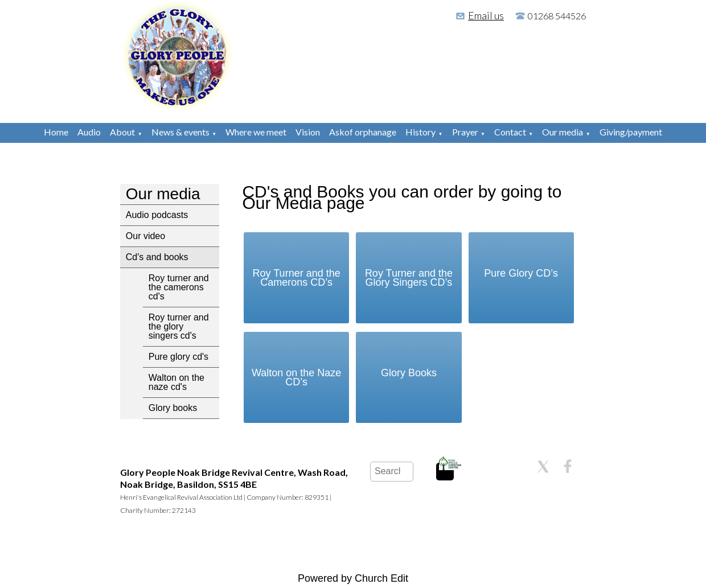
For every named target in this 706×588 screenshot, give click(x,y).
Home (56, 132)
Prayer (465, 132)
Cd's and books (157, 257)
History (420, 132)
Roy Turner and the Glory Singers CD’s (409, 278)
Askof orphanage (363, 132)
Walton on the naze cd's (176, 382)
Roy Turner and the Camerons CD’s (297, 278)
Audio (89, 132)
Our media (563, 132)
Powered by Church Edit (353, 578)
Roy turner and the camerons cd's (179, 287)
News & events (180, 132)
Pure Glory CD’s (522, 273)
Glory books (173, 408)
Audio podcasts (157, 215)
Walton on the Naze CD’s (296, 377)
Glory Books (409, 373)
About (122, 132)
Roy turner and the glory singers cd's (179, 326)
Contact (510, 132)
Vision (308, 132)
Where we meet (256, 132)
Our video (145, 236)
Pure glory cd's (178, 357)
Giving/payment (631, 132)
